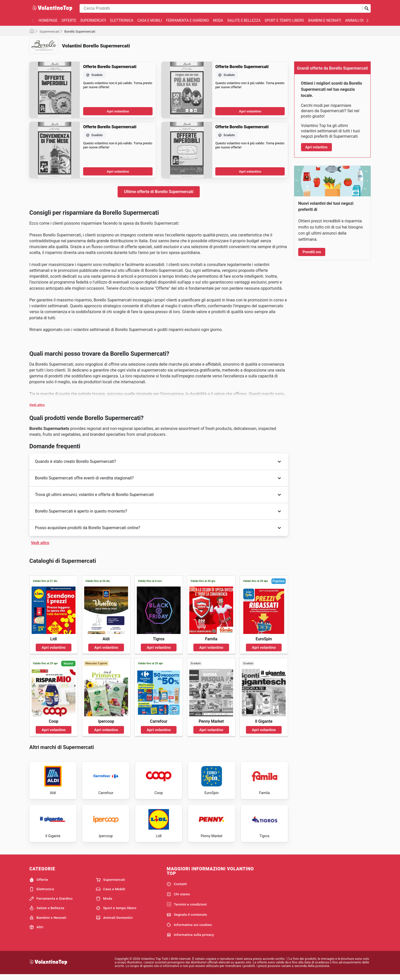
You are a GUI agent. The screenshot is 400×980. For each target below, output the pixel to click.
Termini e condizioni (187, 909)
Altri (36, 932)
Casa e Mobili (150, 20)
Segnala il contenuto (187, 919)
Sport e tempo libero (284, 20)
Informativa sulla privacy (190, 939)
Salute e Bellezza (244, 20)
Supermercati (93, 20)
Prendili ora (312, 252)
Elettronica (122, 20)
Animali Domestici (362, 20)
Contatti (177, 889)
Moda (218, 20)
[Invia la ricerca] (367, 8)
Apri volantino (118, 111)
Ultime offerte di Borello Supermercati (159, 192)
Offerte (69, 20)
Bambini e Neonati (325, 20)
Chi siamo (178, 899)
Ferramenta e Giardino (187, 20)
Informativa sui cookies (189, 929)
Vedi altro (37, 405)
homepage (48, 20)
